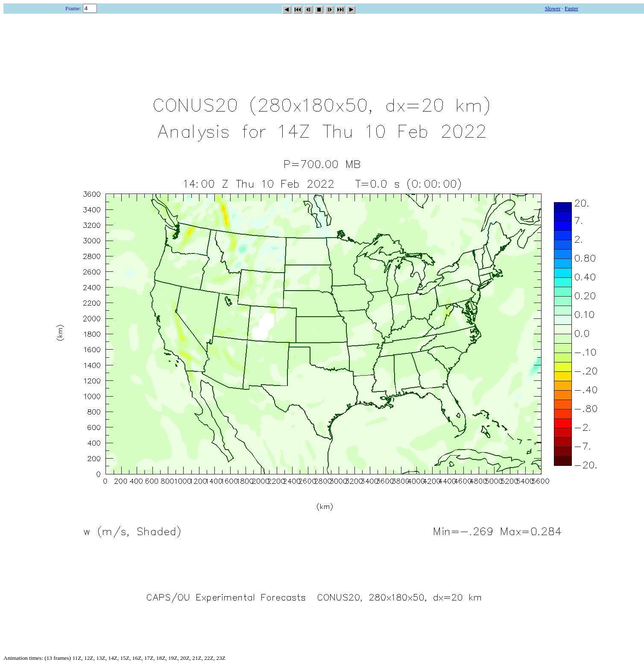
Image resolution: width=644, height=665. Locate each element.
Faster (571, 8)
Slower (553, 8)
